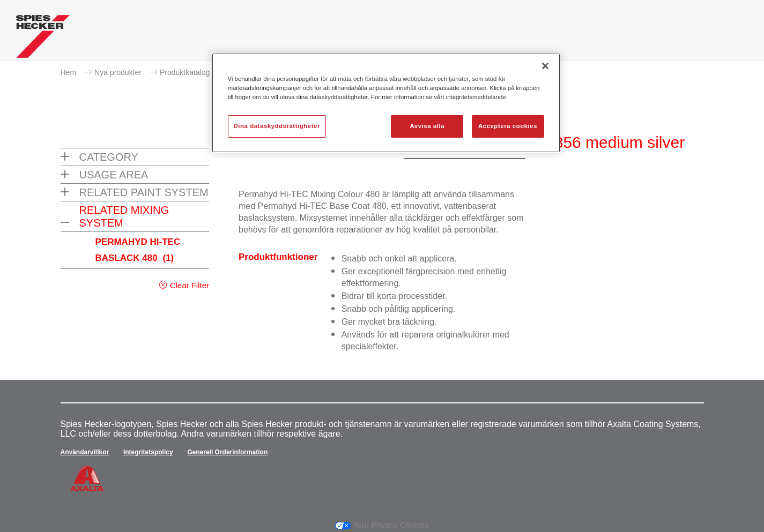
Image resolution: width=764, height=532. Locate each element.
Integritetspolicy (148, 452)
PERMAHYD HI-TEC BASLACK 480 (138, 250)
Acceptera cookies (508, 126)
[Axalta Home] (43, 39)
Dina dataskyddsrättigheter (277, 126)
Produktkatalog (185, 72)
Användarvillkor (85, 452)
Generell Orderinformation (227, 452)
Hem (69, 72)
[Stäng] (545, 66)
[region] (386, 103)
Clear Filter (190, 285)
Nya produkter (118, 72)
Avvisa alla (427, 126)
